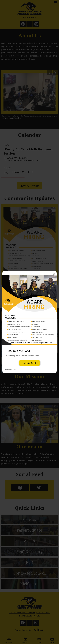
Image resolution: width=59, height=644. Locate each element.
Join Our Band (30, 363)
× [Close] (54, 274)
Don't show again (10, 370)
